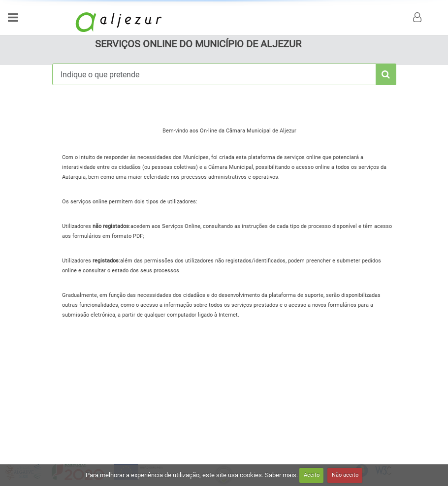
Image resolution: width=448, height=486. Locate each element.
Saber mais (281, 474)
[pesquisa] (386, 74)
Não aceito (345, 475)
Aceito (312, 475)
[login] (418, 17)
